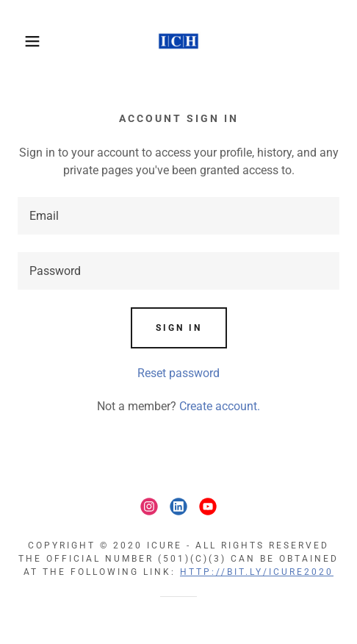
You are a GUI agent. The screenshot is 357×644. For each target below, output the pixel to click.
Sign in (179, 328)
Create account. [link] (220, 406)
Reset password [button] (178, 373)
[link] (178, 41)
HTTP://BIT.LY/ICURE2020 (257, 572)
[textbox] (178, 216)
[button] (26, 41)
